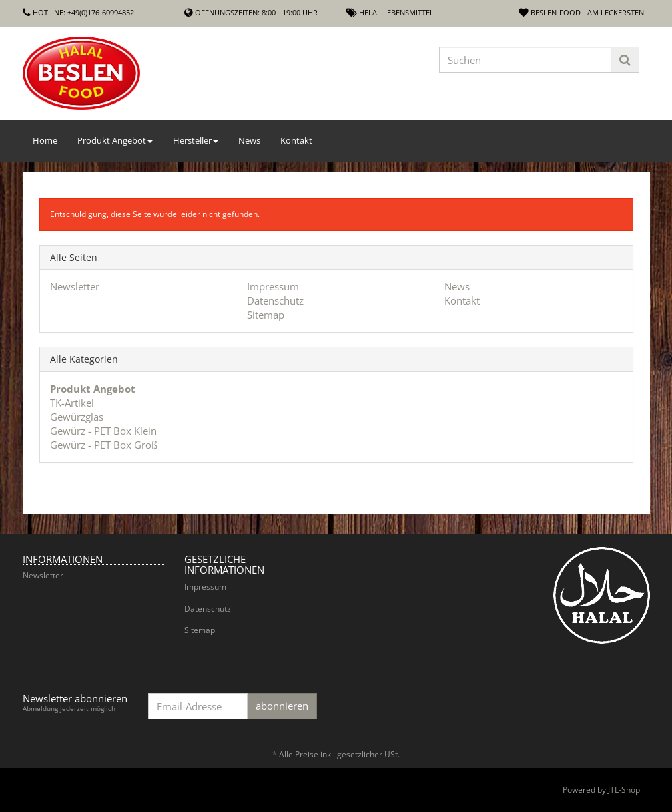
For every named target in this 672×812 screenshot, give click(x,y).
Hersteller (196, 140)
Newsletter (75, 286)
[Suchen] (525, 60)
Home (45, 140)
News (249, 140)
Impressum (273, 286)
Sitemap (266, 315)
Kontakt (296, 140)
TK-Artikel (72, 403)
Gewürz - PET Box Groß (104, 445)
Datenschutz (275, 300)
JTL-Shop (624, 790)
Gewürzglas (77, 417)
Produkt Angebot (115, 140)
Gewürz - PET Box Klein (103, 431)
